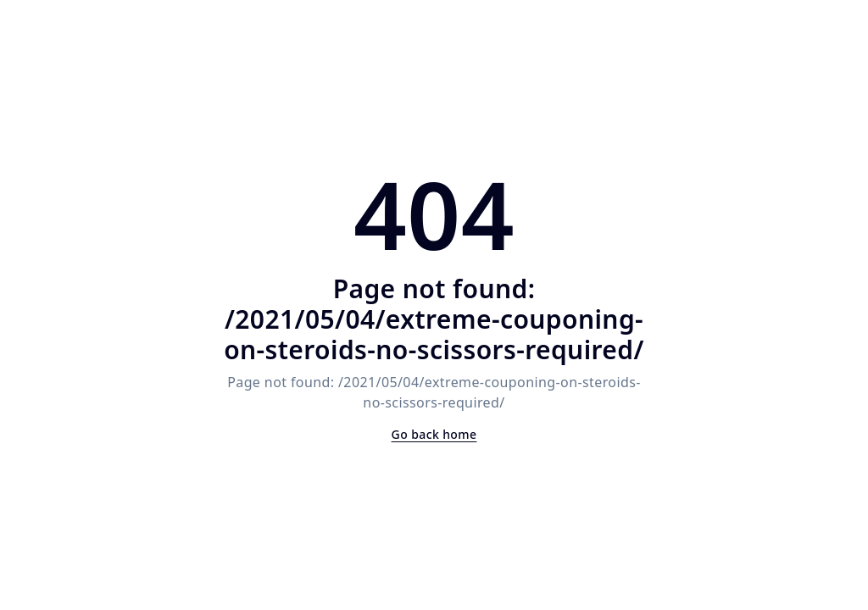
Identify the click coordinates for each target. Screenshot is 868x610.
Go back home (434, 434)
